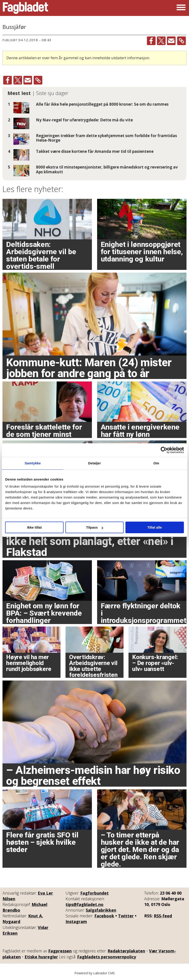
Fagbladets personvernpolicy (107, 957)
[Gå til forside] (25, 8)
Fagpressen (60, 951)
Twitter (126, 916)
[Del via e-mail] (171, 41)
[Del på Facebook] (151, 41)
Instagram (76, 921)
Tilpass (95, 527)
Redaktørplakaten (126, 951)
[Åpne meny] (181, 8)
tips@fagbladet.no (84, 904)
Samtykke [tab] (33, 463)
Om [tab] (156, 463)
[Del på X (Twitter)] (161, 41)
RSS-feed (163, 916)
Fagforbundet (94, 893)
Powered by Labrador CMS (95, 973)
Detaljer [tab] (95, 463)
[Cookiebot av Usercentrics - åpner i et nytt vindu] (164, 450)
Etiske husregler (41, 957)
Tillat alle (155, 527)
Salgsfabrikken (101, 910)
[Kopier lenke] (181, 41)
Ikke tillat (34, 527)
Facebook (104, 916)
